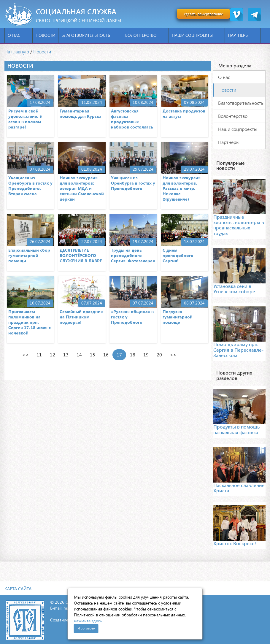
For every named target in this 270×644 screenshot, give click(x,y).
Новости (45, 35)
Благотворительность (90, 35)
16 (106, 354)
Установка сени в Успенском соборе (234, 289)
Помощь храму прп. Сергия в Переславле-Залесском (238, 350)
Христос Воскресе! (235, 543)
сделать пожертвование (203, 14)
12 (53, 354)
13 (66, 354)
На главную (17, 51)
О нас (19, 35)
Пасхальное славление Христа (239, 488)
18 (133, 354)
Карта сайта (18, 589)
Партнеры (243, 35)
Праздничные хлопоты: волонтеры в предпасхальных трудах (239, 225)
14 (79, 354)
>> (173, 354)
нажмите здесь (88, 621)
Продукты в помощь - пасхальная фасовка (238, 429)
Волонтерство (145, 35)
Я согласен (86, 628)
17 (119, 354)
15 (93, 354)
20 (159, 354)
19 (146, 354)
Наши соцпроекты (197, 35)
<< (25, 354)
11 (39, 354)
